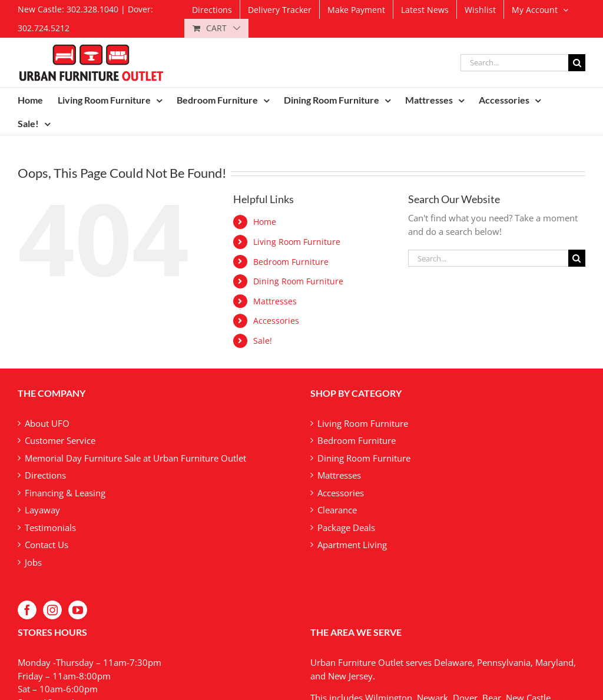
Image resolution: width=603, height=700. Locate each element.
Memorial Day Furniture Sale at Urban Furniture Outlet (135, 458)
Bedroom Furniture (291, 262)
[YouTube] (78, 610)
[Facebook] (27, 610)
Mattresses (275, 301)
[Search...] (514, 63)
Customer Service (60, 440)
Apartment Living (352, 545)
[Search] (577, 63)
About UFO (47, 423)
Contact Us (47, 545)
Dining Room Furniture (298, 281)
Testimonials (50, 528)
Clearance (337, 510)
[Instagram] (52, 610)
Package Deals (346, 528)
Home (265, 222)
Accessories (276, 321)
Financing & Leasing (65, 493)
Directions (45, 475)
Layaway (42, 510)
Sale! (263, 341)
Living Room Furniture (297, 242)
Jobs (33, 562)
